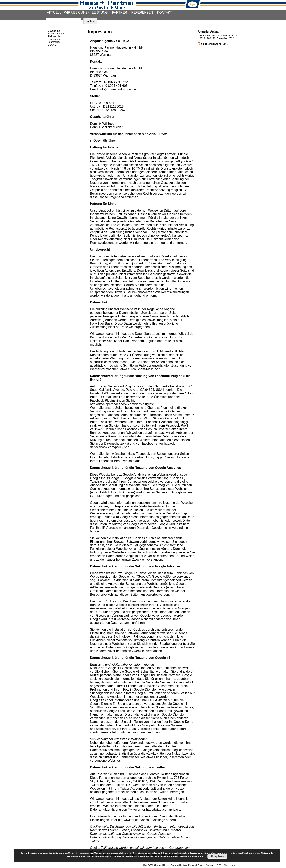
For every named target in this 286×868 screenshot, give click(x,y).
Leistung (100, 12)
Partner (120, 12)
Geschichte (54, 31)
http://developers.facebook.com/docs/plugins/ (122, 404)
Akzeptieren (217, 856)
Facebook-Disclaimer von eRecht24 (156, 830)
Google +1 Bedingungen (140, 837)
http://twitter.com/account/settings (142, 820)
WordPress (188, 865)
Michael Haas (162, 865)
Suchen (90, 21)
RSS (219, 865)
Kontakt (165, 12)
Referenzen (143, 12)
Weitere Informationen (191, 856)
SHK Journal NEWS (214, 44)
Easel (201, 865)
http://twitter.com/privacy (163, 809)
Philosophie (54, 36)
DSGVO (52, 45)
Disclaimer (117, 827)
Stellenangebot (56, 34)
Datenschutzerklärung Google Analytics (118, 834)
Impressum (54, 42)
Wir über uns (76, 12)
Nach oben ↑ (230, 865)
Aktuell (54, 12)
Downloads (54, 39)
